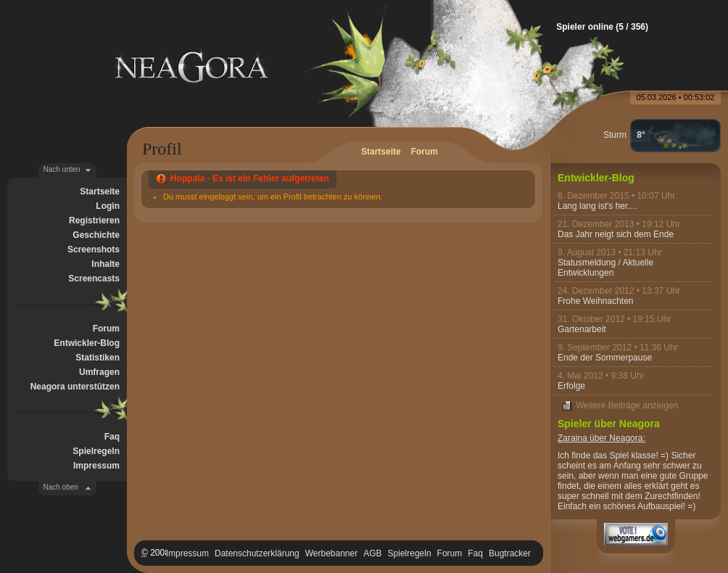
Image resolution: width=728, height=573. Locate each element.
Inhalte (106, 264)
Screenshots (94, 250)
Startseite (100, 191)
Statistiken (98, 358)
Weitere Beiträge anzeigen (627, 405)
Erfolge (571, 386)
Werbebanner (332, 553)
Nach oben (61, 487)
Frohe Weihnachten (596, 301)
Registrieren (94, 220)
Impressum (96, 466)
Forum (106, 329)
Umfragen (99, 372)
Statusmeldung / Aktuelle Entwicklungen (605, 268)
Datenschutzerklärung (257, 553)
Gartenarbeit (582, 329)
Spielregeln (96, 451)
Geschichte (96, 235)
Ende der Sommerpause (605, 358)
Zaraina (572, 438)
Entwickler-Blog (87, 343)
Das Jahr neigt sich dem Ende (616, 234)
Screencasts (94, 279)
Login (108, 206)
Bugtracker (510, 553)
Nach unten (62, 169)
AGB (372, 553)
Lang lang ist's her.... (597, 206)
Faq (112, 437)
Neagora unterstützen (75, 387)
